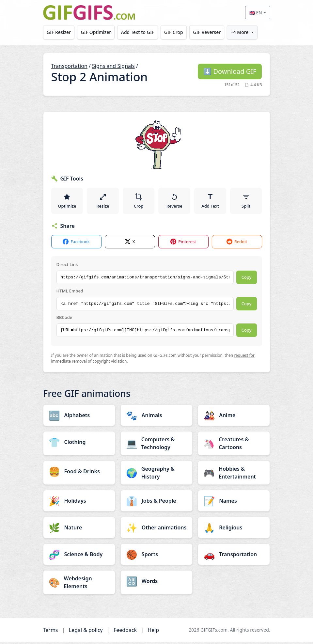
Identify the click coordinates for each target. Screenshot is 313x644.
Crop (139, 202)
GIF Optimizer (97, 32)
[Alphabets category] (79, 417)
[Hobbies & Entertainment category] (234, 475)
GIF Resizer (59, 32)
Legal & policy (86, 632)
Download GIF (230, 71)
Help (153, 632)
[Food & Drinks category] (79, 474)
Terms (51, 632)
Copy (247, 279)
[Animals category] (156, 417)
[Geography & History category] (156, 475)
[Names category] (234, 503)
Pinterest (183, 244)
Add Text (210, 202)
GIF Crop (176, 32)
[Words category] (156, 583)
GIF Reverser (210, 32)
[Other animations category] (156, 530)
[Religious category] (234, 530)
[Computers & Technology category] (156, 446)
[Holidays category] (79, 503)
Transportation (69, 66)
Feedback (125, 632)
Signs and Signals (113, 66)
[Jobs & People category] (156, 503)
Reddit (237, 244)
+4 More (243, 32)
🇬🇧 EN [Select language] (256, 13)
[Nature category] (79, 530)
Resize (103, 202)
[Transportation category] (234, 557)
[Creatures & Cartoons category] (234, 446)
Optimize (67, 202)
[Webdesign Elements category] (79, 585)
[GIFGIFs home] (89, 13)
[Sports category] (156, 557)
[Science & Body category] (79, 557)
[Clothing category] (79, 444)
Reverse (174, 202)
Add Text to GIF (139, 32)
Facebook (76, 244)
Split (246, 202)
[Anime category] (234, 417)
